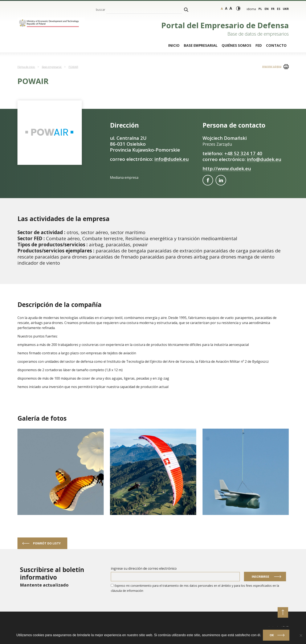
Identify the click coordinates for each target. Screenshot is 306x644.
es (279, 9)
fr (273, 9)
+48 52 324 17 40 (243, 153)
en (267, 9)
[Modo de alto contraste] (238, 8)
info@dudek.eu (172, 159)
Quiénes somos (236, 45)
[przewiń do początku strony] (283, 612)
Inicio (174, 45)
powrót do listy (47, 543)
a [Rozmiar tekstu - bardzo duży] (231, 8)
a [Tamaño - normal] (222, 9)
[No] (301, 635)
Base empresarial (201, 45)
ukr (286, 9)
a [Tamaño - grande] (226, 8)
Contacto (276, 45)
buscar (101, 10)
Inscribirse (260, 577)
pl (260, 9)
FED (259, 45)
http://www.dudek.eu (227, 169)
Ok (272, 635)
